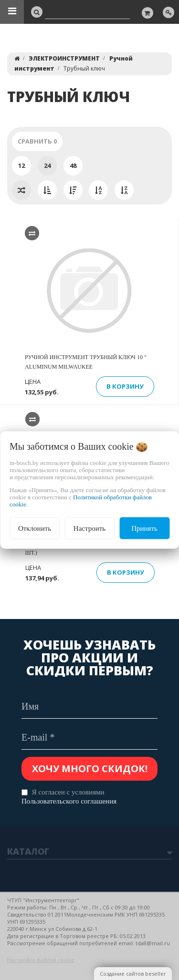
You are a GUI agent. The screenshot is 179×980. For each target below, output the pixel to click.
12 (21, 165)
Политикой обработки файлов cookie (81, 500)
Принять (144, 528)
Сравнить (37, 141)
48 (73, 165)
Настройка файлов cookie (41, 960)
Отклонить (35, 528)
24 (47, 165)
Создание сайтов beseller (133, 974)
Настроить (89, 528)
